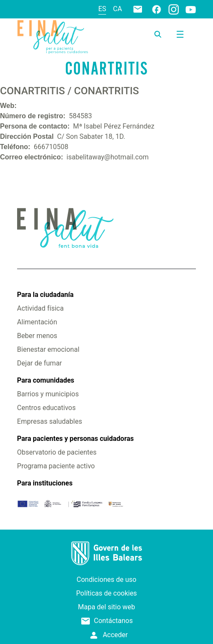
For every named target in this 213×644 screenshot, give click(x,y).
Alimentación (37, 322)
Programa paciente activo (56, 466)
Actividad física (40, 308)
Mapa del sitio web (106, 607)
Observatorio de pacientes (57, 452)
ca (117, 9)
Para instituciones (45, 483)
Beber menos (37, 336)
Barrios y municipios (48, 394)
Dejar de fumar (40, 363)
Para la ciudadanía (45, 295)
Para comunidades (46, 380)
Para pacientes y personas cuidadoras (75, 439)
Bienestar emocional (48, 349)
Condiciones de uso (106, 580)
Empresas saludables (50, 421)
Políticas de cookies (106, 593)
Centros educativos (46, 408)
